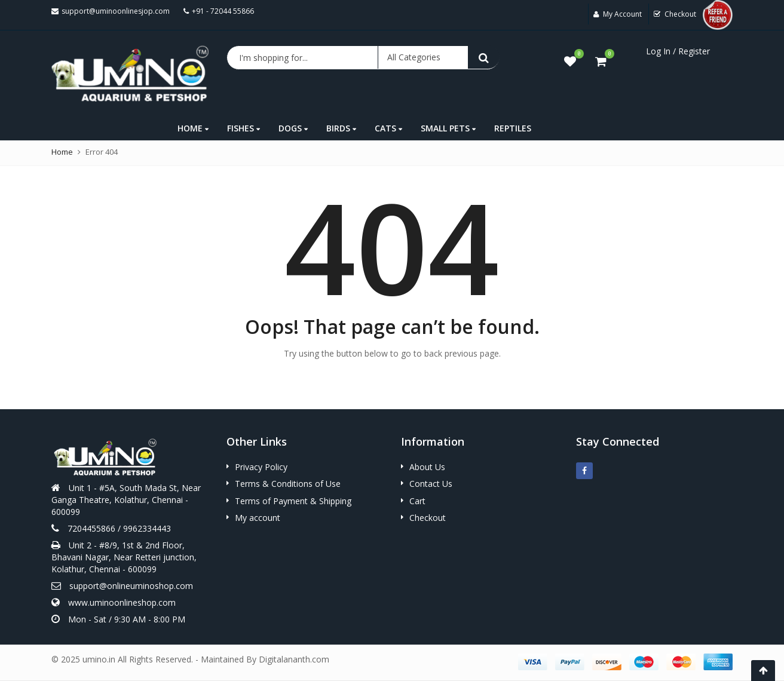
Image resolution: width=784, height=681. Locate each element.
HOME (193, 128)
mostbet (1, 0)
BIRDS (341, 128)
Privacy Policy (261, 467)
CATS (388, 128)
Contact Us (431, 484)
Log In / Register (678, 51)
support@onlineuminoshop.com (131, 586)
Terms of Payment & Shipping (293, 501)
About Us (427, 467)
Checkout (428, 518)
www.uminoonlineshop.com (122, 602)
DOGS (293, 128)
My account (258, 518)
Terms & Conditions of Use (288, 484)
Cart (417, 501)
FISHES (244, 128)
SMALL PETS (448, 128)
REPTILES (513, 128)
